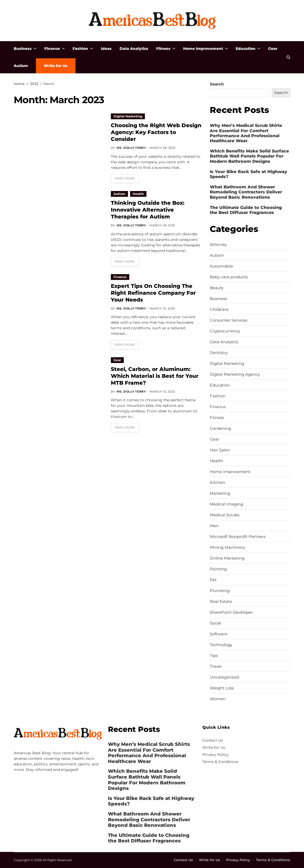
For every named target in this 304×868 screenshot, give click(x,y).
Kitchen (217, 483)
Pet (213, 580)
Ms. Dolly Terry (131, 148)
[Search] (288, 57)
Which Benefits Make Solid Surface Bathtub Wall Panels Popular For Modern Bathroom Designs (249, 156)
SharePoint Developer (231, 612)
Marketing (220, 493)
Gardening (220, 428)
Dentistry (219, 353)
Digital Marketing (128, 116)
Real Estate (221, 602)
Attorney (218, 245)
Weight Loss (222, 688)
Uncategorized (224, 677)
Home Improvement (205, 49)
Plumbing (220, 591)
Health (138, 194)
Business (25, 49)
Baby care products (229, 277)
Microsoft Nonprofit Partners (238, 537)
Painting (218, 569)
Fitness (166, 49)
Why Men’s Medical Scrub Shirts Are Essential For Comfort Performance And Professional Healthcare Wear (246, 133)
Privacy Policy (215, 755)
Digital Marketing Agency (235, 374)
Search (217, 84)
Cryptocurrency (225, 331)
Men (214, 526)
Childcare (219, 309)
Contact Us (213, 740)
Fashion (83, 49)
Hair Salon (220, 450)
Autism (21, 66)
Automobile (221, 266)
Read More (125, 178)
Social (215, 623)
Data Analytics (134, 49)
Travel (216, 666)
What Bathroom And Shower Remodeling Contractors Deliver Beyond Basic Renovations (246, 192)
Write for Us (56, 66)
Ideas (106, 49)
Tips (214, 656)
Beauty (217, 288)
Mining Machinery (227, 547)
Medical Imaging (226, 504)
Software (218, 634)
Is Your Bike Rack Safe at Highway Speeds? (248, 174)
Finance (54, 49)
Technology (221, 645)
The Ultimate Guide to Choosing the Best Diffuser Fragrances (246, 210)
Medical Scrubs (225, 515)
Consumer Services (229, 320)
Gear (273, 49)
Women (218, 699)
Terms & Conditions (220, 762)
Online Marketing (227, 558)
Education (248, 49)
